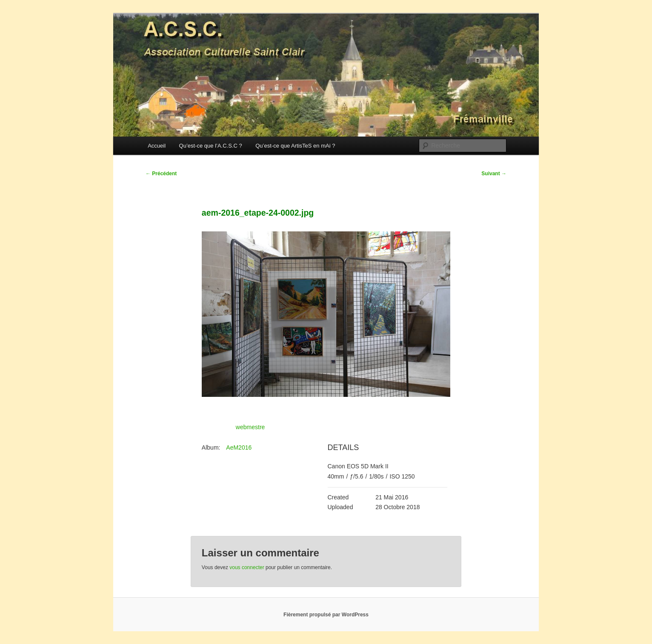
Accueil (157, 146)
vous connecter (247, 567)
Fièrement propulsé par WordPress (326, 615)
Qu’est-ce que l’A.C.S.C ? (211, 146)
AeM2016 (239, 447)
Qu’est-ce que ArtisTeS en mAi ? (295, 146)
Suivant (494, 174)
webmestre (250, 427)
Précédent (161, 174)
